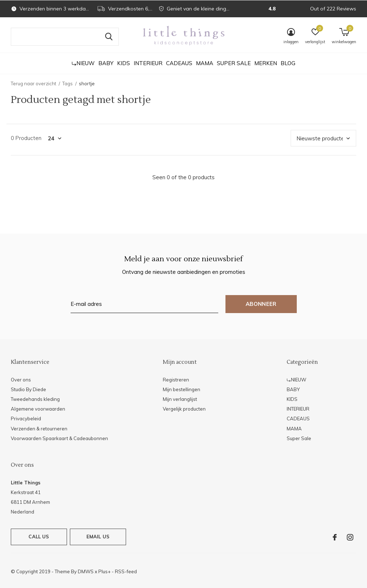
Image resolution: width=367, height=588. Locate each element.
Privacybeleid (26, 419)
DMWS (86, 571)
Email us (98, 537)
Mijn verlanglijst (180, 399)
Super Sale (234, 63)
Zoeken (109, 37)
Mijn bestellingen (182, 389)
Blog (288, 63)
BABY (106, 63)
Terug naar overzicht (33, 83)
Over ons (21, 380)
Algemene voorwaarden (38, 409)
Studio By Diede (28, 389)
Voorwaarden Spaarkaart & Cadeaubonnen (59, 438)
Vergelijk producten (184, 409)
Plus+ (104, 571)
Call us (39, 537)
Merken (266, 63)
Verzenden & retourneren (39, 429)
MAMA (205, 63)
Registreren (176, 380)
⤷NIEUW (83, 63)
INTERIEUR (148, 63)
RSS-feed (126, 571)
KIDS (124, 63)
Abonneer (261, 304)
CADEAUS (179, 63)
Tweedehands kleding (35, 399)
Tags (68, 83)
